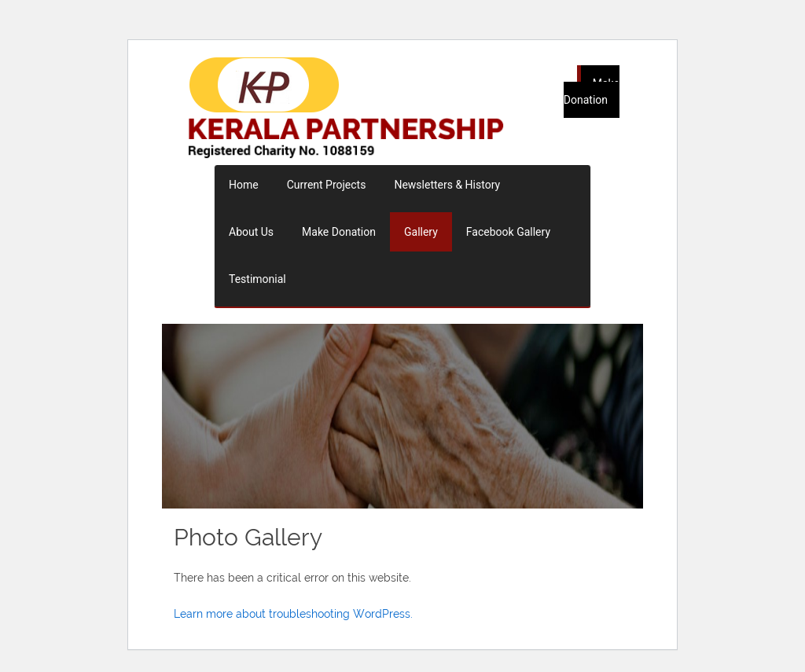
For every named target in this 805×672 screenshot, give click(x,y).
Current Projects (327, 185)
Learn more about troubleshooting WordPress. (293, 614)
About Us (251, 232)
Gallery (421, 232)
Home (244, 185)
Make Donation (592, 92)
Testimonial (257, 279)
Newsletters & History (447, 185)
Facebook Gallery (508, 232)
